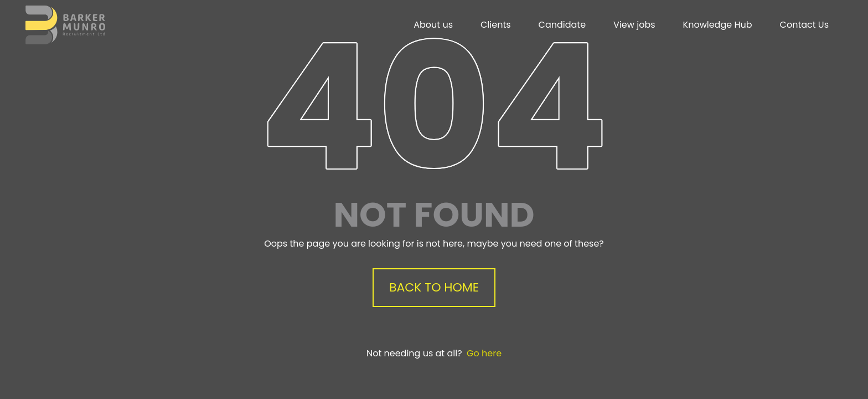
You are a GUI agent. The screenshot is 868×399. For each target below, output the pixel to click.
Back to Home (434, 287)
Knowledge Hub (718, 25)
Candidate (562, 25)
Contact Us (804, 25)
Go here (484, 353)
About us (433, 25)
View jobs (634, 25)
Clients (496, 25)
